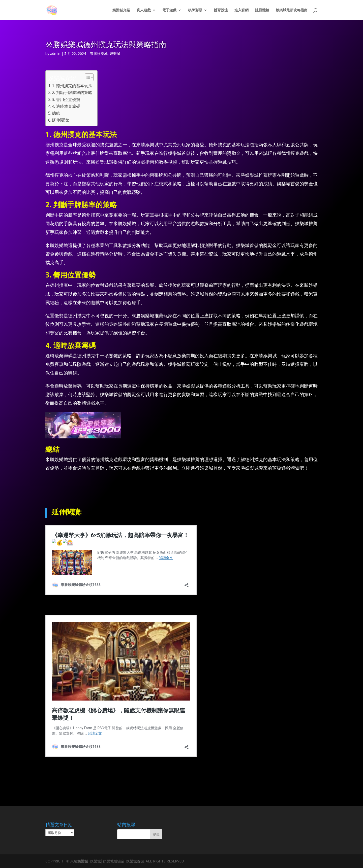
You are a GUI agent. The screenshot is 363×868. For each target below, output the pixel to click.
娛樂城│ (84, 861)
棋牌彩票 (195, 10)
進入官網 (241, 10)
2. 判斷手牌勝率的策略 (72, 92)
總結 (56, 113)
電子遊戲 (169, 10)
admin (55, 54)
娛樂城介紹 (121, 10)
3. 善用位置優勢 (66, 99)
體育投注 (221, 10)
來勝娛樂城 (99, 54)
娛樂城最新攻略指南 (292, 10)
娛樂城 (115, 54)
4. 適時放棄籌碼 (66, 106)
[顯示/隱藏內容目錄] (87, 77)
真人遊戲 (144, 10)
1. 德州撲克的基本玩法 (72, 86)
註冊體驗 (262, 10)
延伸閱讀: (60, 120)
